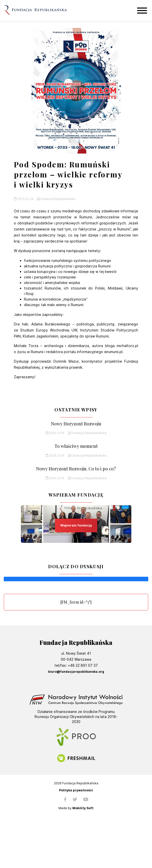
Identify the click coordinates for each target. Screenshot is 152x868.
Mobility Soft (83, 808)
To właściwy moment (76, 446)
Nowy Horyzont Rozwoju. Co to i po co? (76, 469)
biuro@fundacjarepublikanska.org (76, 672)
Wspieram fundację (76, 525)
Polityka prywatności (76, 790)
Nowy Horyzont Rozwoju (76, 424)
